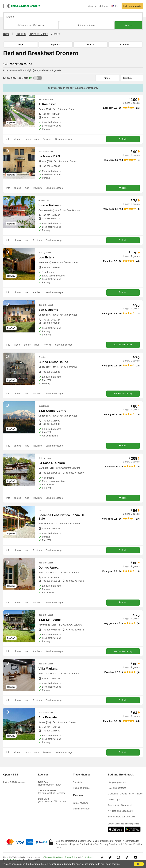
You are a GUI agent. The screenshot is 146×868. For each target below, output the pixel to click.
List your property (132, 6)
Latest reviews (80, 803)
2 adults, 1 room (86, 25)
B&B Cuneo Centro (52, 411)
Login (104, 6)
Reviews (47, 139)
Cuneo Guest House (53, 362)
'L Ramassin (48, 104)
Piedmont (21, 34)
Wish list (92, 6)
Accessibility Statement (120, 805)
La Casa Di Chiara (52, 463)
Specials (77, 782)
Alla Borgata (48, 717)
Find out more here (36, 864)
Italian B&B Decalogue (15, 782)
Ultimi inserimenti (82, 809)
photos (27, 139)
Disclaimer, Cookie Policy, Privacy (125, 794)
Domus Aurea (48, 568)
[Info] (30, 78)
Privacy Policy (71, 857)
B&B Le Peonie (50, 620)
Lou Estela (46, 257)
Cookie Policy (87, 857)
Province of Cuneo (38, 34)
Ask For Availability (123, 345)
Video (17, 139)
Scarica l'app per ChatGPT (122, 817)
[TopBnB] (38, 78)
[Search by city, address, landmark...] (73, 17)
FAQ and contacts (117, 788)
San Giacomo (48, 310)
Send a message (64, 139)
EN (115, 6)
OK (139, 864)
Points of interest (82, 788)
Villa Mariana (48, 669)
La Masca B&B (49, 156)
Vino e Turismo (50, 205)
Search (128, 25)
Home (6, 34)
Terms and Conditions (54, 857)
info (8, 139)
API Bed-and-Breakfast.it (121, 811)
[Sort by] (132, 78)
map (37, 139)
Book (123, 139)
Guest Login (114, 799)
